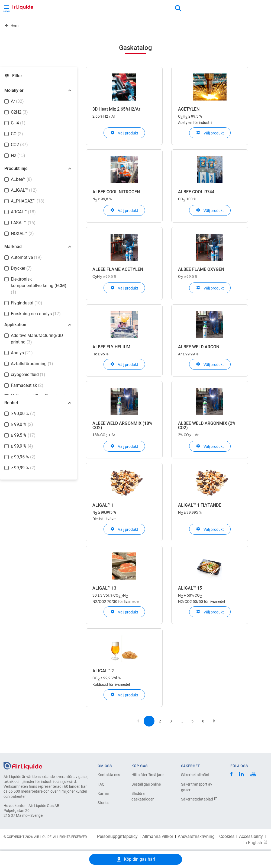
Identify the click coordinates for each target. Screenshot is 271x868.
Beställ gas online (146, 784)
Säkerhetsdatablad (199, 799)
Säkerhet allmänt (195, 775)
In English (255, 843)
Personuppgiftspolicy (117, 837)
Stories (103, 803)
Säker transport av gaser (197, 787)
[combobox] (178, 9)
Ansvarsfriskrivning (196, 837)
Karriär (103, 793)
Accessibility (251, 837)
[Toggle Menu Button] (7, 8)
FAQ (101, 784)
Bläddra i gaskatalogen (143, 796)
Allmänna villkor (158, 837)
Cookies (227, 837)
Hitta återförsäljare (147, 775)
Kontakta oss (109, 775)
